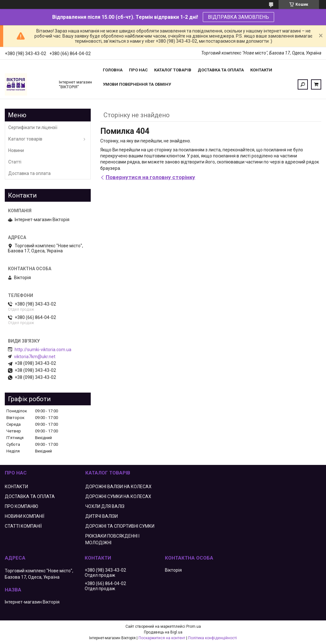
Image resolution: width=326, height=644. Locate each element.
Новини (16, 150)
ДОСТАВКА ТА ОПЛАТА (30, 496)
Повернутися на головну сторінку (150, 177)
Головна (113, 70)
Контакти (261, 70)
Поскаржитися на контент (162, 638)
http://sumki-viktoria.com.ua (43, 350)
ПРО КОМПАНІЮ (21, 506)
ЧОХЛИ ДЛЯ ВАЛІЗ (105, 506)
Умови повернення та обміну (137, 84)
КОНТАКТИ (16, 487)
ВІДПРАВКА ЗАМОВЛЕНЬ (238, 17)
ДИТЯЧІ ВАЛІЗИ (102, 516)
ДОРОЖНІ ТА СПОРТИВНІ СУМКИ (120, 526)
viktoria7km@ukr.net (35, 357)
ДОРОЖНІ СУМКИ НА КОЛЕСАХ (118, 496)
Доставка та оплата (221, 70)
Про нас (138, 70)
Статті (15, 162)
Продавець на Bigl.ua (163, 632)
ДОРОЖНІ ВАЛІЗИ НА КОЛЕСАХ (118, 487)
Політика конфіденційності (213, 638)
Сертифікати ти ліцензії (33, 127)
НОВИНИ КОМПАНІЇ (25, 516)
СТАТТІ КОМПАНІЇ (23, 526)
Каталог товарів (173, 70)
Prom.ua (194, 626)
